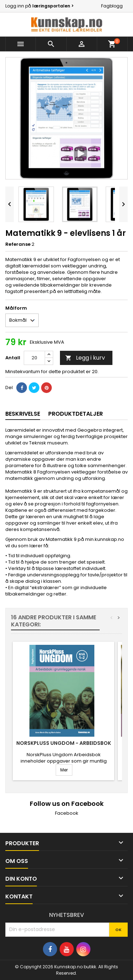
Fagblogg (112, 6)
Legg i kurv (85, 358)
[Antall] (34, 358)
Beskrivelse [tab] (23, 414)
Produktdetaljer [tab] (76, 414)
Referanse (18, 244)
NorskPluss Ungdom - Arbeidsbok (64, 743)
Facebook (67, 813)
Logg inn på (40, 6)
